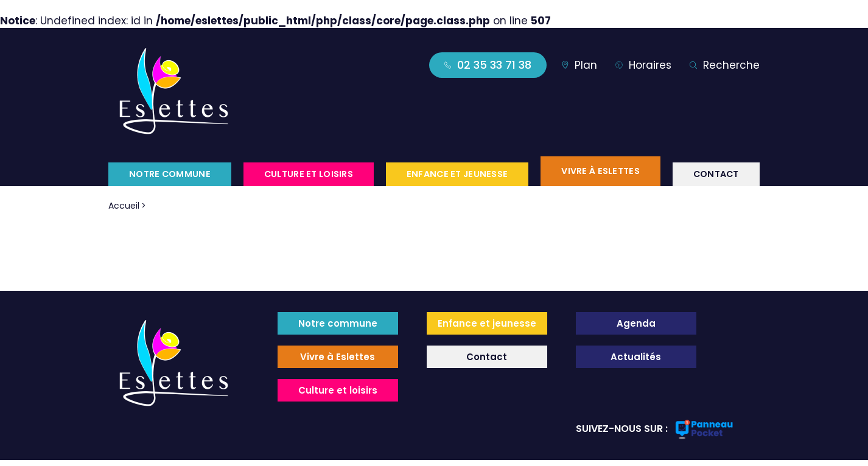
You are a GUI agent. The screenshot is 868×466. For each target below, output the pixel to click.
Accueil (124, 206)
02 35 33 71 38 (488, 65)
